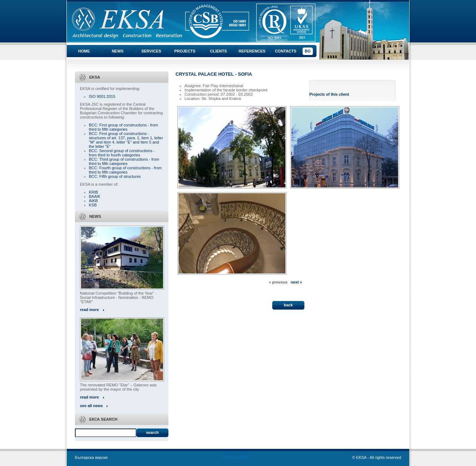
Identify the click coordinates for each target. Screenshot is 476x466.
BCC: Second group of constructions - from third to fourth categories (122, 153)
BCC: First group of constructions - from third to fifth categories (123, 127)
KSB (93, 205)
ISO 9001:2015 (102, 96)
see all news (91, 406)
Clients (219, 51)
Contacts (285, 51)
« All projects (188, 286)
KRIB (93, 192)
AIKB (93, 201)
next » (297, 282)
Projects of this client (329, 94)
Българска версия (91, 457)
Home (84, 51)
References (252, 51)
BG (308, 51)
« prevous (278, 282)
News (118, 51)
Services (151, 51)
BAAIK (95, 196)
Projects (185, 51)
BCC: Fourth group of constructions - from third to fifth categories (125, 170)
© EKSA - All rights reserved (377, 457)
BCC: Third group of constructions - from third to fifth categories (124, 161)
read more (89, 310)
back (288, 305)
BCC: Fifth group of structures (115, 176)
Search (152, 432)
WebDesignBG (236, 457)
